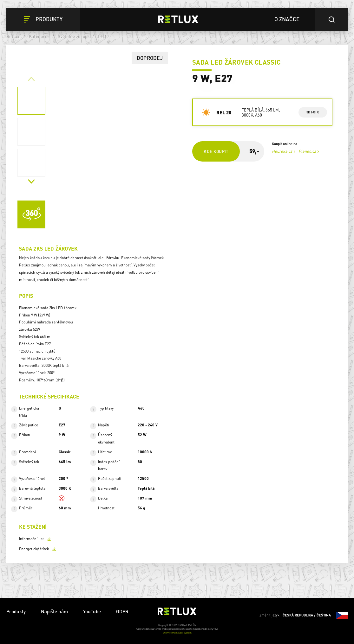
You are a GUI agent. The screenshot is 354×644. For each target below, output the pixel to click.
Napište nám (54, 611)
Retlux (13, 36)
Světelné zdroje (73, 36)
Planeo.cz (307, 151)
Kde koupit (216, 151)
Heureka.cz (282, 151)
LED (102, 36)
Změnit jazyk (304, 615)
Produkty (16, 611)
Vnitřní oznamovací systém (177, 633)
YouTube (92, 611)
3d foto (313, 112)
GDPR (122, 611)
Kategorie (39, 36)
